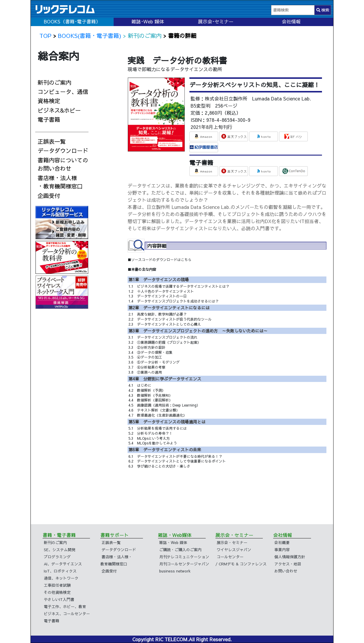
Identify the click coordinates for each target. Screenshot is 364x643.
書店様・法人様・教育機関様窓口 (60, 182)
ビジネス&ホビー (59, 110)
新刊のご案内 (54, 82)
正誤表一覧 (52, 141)
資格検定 (49, 101)
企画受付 (49, 196)
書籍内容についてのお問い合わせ (63, 164)
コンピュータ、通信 (63, 92)
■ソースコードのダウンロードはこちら (160, 260)
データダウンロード (63, 151)
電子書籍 (49, 119)
